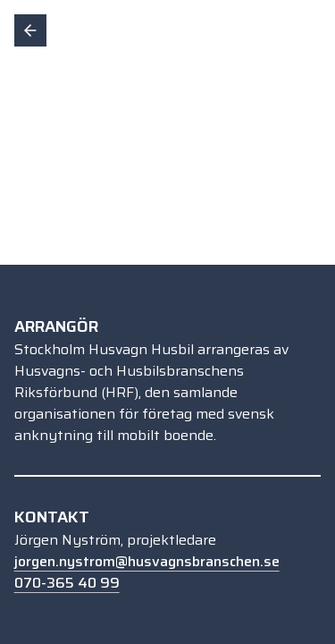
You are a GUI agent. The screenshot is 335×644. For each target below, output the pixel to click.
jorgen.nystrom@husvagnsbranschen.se (147, 561)
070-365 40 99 (67, 583)
